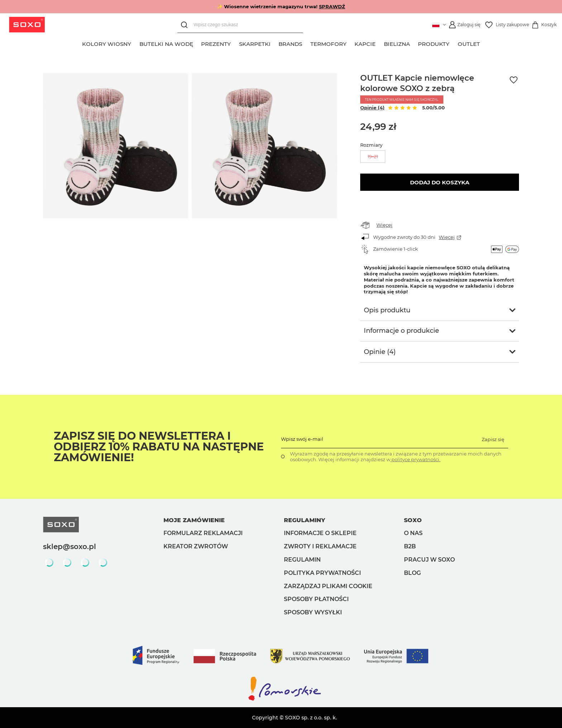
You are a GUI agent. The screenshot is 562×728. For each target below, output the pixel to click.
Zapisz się (493, 439)
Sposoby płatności (316, 599)
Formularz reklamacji (203, 533)
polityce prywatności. (415, 459)
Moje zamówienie (194, 520)
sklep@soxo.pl (70, 547)
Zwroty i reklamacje (320, 546)
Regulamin (302, 560)
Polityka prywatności (322, 573)
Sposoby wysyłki (313, 612)
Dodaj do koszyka (440, 182)
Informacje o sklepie (320, 533)
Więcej (384, 225)
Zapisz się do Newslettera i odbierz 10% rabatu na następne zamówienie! (159, 447)
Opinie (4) (372, 108)
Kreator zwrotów (196, 546)
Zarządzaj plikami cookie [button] (328, 586)
